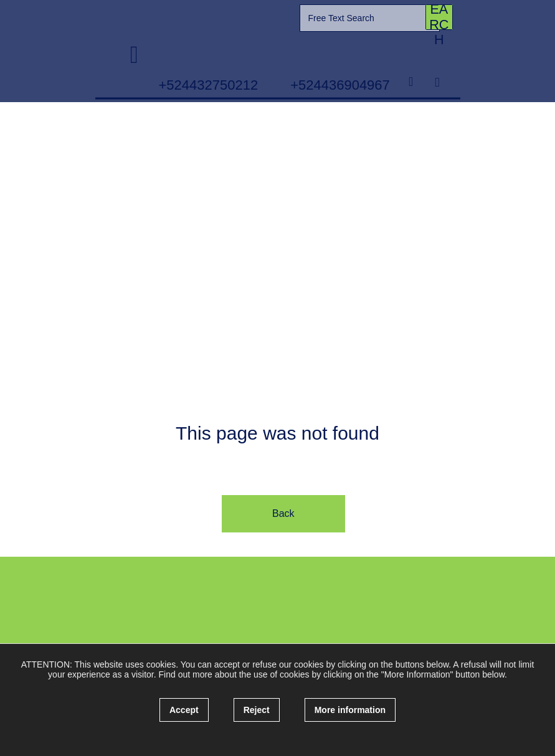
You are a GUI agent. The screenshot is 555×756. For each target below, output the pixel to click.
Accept (184, 710)
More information (350, 710)
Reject (257, 710)
